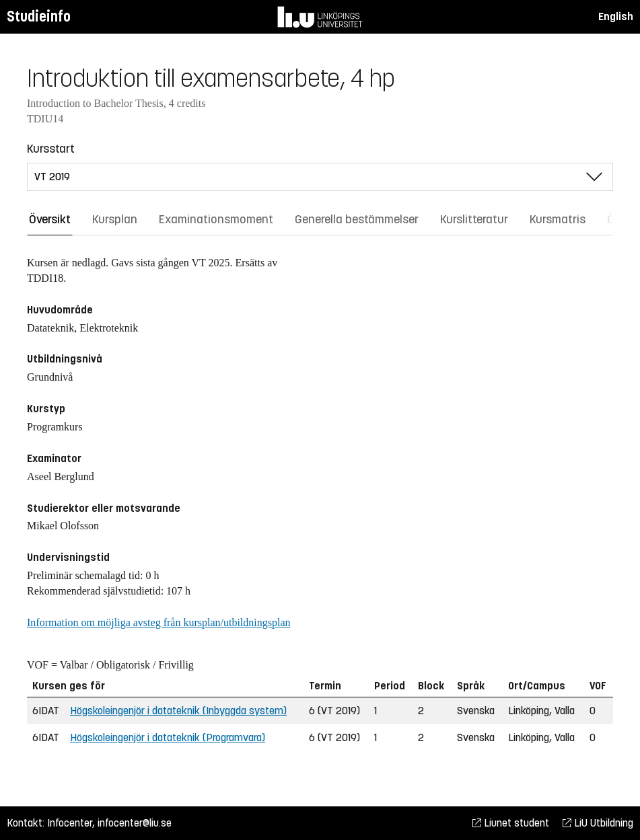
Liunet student (511, 823)
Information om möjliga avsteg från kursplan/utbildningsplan (158, 622)
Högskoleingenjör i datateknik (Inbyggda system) (178, 711)
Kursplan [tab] (115, 219)
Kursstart (51, 149)
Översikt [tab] (50, 219)
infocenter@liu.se (135, 823)
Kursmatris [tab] (558, 219)
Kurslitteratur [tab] (474, 219)
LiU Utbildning (598, 823)
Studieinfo (39, 16)
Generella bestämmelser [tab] (357, 219)
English (616, 16)
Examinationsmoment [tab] (216, 219)
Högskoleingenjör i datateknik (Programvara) (168, 737)
